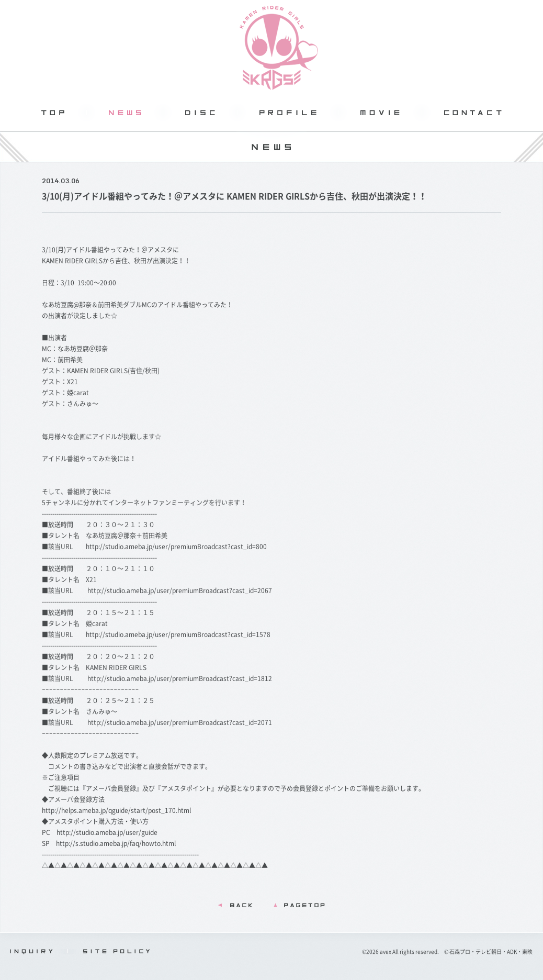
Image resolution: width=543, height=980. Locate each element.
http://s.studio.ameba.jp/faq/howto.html (116, 843)
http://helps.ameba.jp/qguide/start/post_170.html (116, 810)
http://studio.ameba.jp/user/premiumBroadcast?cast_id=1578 (178, 634)
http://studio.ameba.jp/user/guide (107, 832)
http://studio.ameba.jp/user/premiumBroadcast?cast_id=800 (176, 547)
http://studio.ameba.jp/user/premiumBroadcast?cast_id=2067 (180, 591)
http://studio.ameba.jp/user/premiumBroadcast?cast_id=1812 (180, 678)
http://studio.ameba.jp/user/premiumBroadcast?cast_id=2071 (180, 722)
